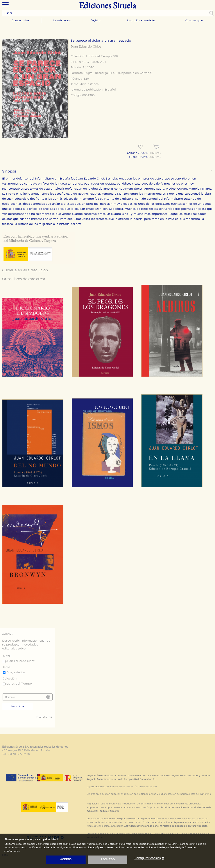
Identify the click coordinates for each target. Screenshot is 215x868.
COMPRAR (155, 153)
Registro (95, 20)
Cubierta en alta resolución (25, 270)
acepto (66, 860)
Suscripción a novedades (141, 20)
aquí (95, 848)
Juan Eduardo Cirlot (86, 47)
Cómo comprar (194, 20)
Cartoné (145, 73)
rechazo (108, 860)
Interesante (44, 717)
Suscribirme (18, 706)
